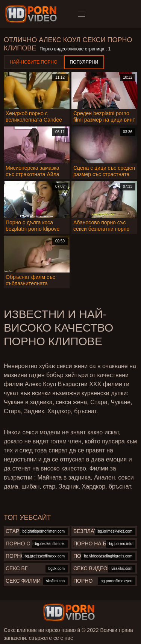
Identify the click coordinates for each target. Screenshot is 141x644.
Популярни (84, 62)
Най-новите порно (34, 62)
